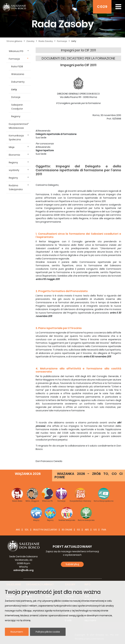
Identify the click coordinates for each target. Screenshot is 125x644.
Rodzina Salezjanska (16, 187)
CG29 (102, 7)
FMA (104, 530)
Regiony (16, 116)
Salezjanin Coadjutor (17, 107)
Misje (12, 147)
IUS (95, 530)
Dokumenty (18, 82)
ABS (87, 530)
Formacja (14, 59)
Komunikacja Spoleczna (16, 138)
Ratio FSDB (17, 66)
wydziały (14, 170)
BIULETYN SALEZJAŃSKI (45, 530)
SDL (27, 530)
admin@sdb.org (23, 570)
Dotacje (16, 97)
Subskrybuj (72, 564)
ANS (18, 530)
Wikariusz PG (16, 51)
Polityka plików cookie (48, 632)
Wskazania (18, 74)
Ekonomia (14, 155)
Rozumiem (17, 632)
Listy (14, 89)
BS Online (67, 530)
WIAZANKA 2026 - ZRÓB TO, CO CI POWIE (89, 475)
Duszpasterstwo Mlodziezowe (18, 126)
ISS (79, 530)
